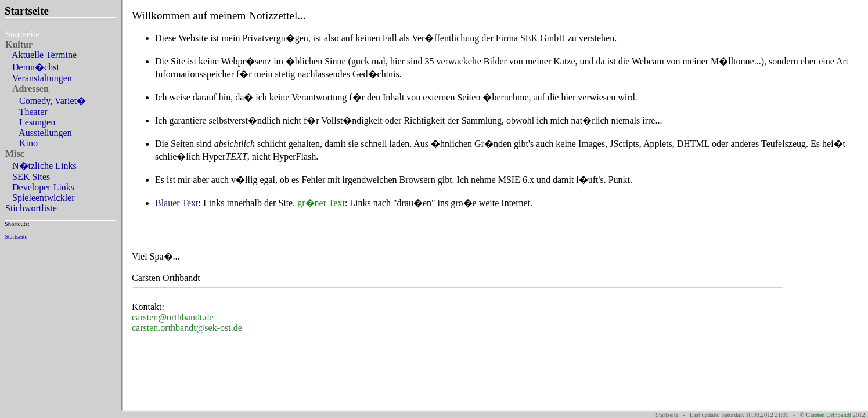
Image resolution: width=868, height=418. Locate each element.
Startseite (16, 237)
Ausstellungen (40, 133)
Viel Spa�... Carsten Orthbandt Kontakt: (494, 161)
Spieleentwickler (41, 198)
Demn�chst (33, 67)
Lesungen (31, 122)
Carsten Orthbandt (829, 415)
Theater (28, 112)
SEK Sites (29, 177)
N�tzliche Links (42, 166)
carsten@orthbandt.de (172, 317)
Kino (23, 143)
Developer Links (41, 187)
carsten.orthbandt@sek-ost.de (187, 328)
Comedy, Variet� (47, 101)
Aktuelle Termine (42, 55)
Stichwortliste (32, 208)
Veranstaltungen (40, 78)
